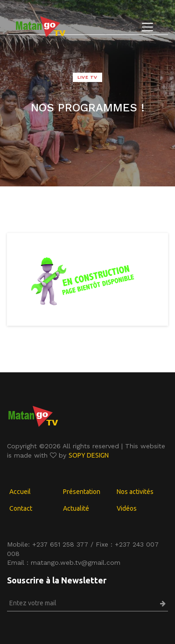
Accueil (20, 492)
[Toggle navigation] (147, 27)
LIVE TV (87, 77)
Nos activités (135, 492)
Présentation (82, 492)
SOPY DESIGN (89, 455)
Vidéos (127, 508)
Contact (21, 508)
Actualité (76, 508)
